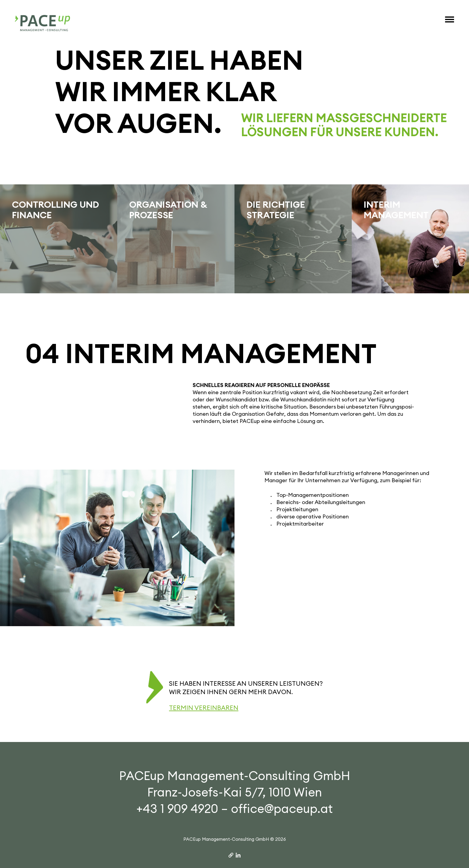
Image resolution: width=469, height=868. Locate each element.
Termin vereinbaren (204, 708)
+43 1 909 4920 (177, 809)
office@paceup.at (282, 809)
